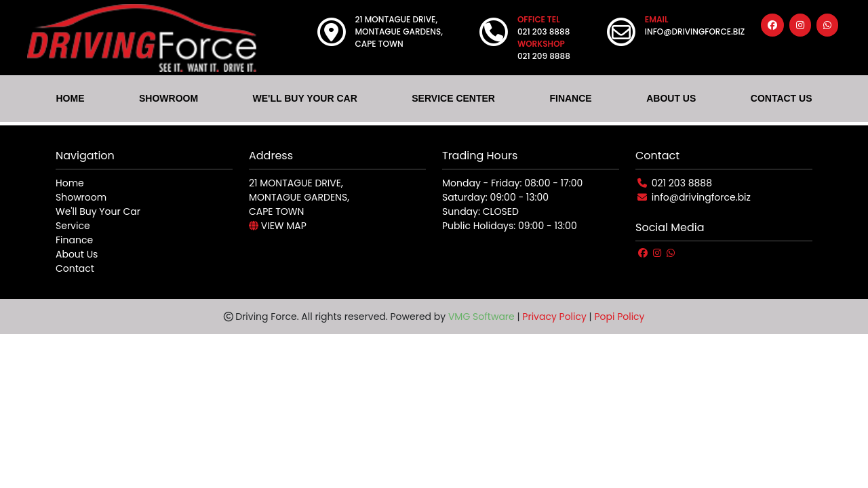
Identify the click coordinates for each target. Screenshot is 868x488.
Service (73, 226)
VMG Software (481, 317)
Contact (75, 268)
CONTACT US (782, 98)
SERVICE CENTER (453, 98)
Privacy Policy (554, 317)
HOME (70, 98)
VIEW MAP (278, 226)
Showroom (81, 197)
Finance (74, 240)
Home (70, 183)
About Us (77, 254)
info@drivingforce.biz (701, 197)
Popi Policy (619, 317)
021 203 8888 (682, 183)
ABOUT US (671, 98)
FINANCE (570, 98)
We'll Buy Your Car (98, 211)
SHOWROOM (169, 98)
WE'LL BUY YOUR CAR (305, 98)
